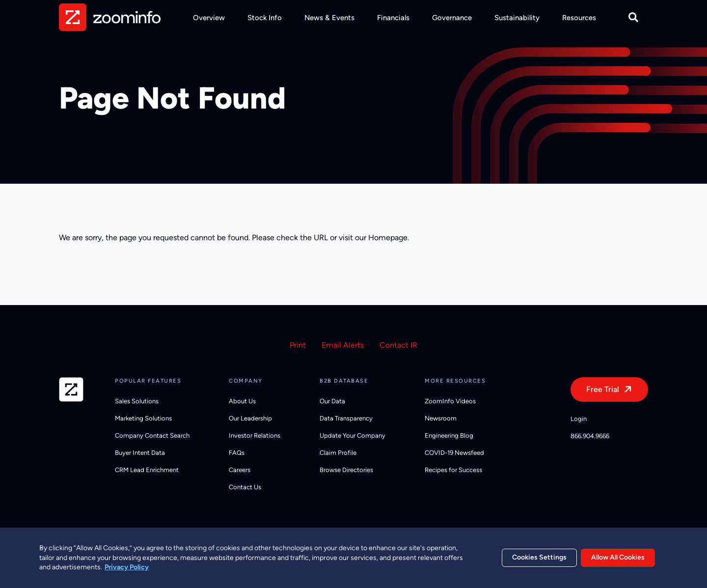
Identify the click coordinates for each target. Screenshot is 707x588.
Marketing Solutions (143, 418)
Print (298, 345)
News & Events (329, 18)
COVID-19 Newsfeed (454, 453)
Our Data (332, 401)
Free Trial (603, 389)
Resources (579, 18)
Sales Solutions (137, 401)
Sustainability (517, 18)
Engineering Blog (449, 435)
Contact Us (245, 487)
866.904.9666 (590, 436)
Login (579, 419)
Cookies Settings (539, 561)
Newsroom (441, 418)
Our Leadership (250, 418)
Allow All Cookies (618, 561)
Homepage (388, 238)
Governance (452, 18)
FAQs (237, 453)
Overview (209, 18)
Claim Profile (338, 453)
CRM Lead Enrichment (147, 470)
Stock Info (265, 18)
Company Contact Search (152, 435)
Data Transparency (346, 418)
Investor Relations (255, 435)
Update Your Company (353, 435)
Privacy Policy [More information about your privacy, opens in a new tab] (127, 571)
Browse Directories (346, 470)
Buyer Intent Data (140, 453)
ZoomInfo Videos (450, 401)
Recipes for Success (453, 470)
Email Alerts (343, 345)
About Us (242, 401)
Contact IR (398, 345)
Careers (240, 470)
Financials (393, 18)
